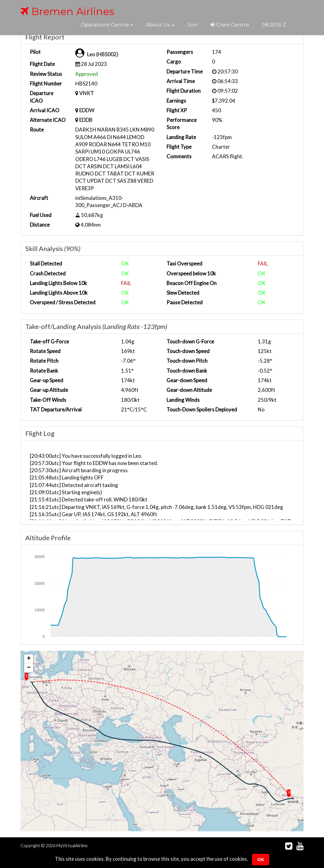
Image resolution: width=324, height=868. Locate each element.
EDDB (86, 120)
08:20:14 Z (274, 25)
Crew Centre (230, 25)
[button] (107, 25)
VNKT (87, 93)
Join (192, 25)
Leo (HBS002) (103, 54)
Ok (261, 860)
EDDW (87, 110)
